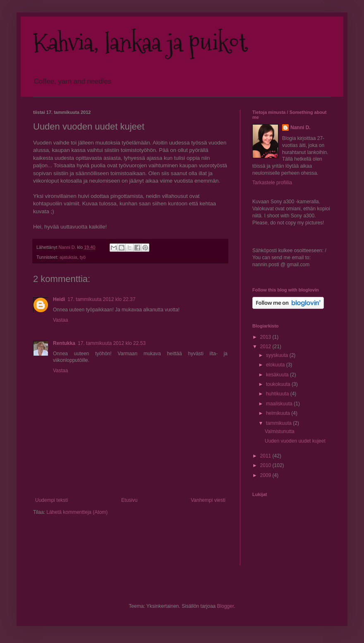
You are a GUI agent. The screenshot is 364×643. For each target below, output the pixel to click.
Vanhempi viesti (208, 500)
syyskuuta (278, 355)
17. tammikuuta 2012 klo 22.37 (101, 299)
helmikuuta (279, 413)
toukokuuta (279, 384)
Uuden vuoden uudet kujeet (295, 441)
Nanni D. (301, 128)
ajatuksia (68, 257)
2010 (266, 465)
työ (83, 257)
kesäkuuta (278, 375)
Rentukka (64, 343)
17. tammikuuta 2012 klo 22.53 (112, 343)
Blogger (226, 606)
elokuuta (276, 365)
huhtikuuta (278, 394)
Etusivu (129, 500)
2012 (266, 347)
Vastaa (60, 320)
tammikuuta (279, 423)
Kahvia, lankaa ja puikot (140, 43)
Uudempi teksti (51, 500)
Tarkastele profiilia (272, 183)
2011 (266, 456)
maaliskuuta (280, 404)
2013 (266, 337)
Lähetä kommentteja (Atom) (77, 512)
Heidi (59, 299)
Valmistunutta (280, 431)
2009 (266, 475)
